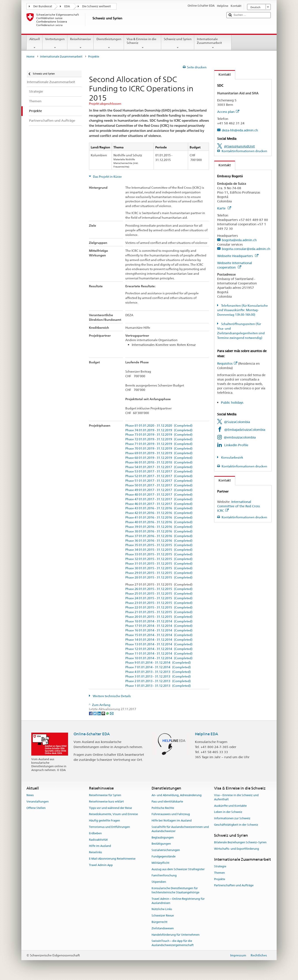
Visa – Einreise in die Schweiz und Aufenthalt (236, 797)
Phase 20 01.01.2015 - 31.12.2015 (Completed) (159, 617)
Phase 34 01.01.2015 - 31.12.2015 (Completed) (159, 550)
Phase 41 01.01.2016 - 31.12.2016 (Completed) (159, 518)
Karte (224, 208)
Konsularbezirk (232, 457)
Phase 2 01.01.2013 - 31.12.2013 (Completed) (158, 681)
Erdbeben (95, 833)
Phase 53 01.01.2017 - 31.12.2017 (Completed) (159, 471)
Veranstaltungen (38, 802)
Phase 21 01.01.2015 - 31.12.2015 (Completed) (159, 612)
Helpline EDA (206, 734)
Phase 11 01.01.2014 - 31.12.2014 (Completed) (159, 654)
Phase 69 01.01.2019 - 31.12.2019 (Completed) (159, 453)
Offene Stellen (36, 808)
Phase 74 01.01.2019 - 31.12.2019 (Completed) (159, 430)
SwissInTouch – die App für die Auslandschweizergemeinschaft (173, 943)
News (30, 795)
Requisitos (227, 363)
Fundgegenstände (164, 856)
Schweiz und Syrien (178, 43)
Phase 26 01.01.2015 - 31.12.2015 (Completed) (159, 589)
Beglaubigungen (163, 837)
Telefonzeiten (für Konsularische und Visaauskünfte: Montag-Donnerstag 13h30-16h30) (242, 310)
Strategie (220, 866)
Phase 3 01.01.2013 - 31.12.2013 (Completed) (158, 677)
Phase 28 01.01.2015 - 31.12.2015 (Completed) (159, 578)
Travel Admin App (101, 865)
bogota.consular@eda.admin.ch (246, 249)
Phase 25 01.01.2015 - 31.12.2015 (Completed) (159, 594)
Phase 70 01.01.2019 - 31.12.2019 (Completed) (159, 449)
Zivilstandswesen (163, 928)
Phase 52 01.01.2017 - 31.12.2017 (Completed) (159, 476)
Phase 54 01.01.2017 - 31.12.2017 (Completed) (159, 467)
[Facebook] (91, 713)
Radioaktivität (98, 840)
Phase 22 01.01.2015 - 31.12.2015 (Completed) (159, 608)
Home (30, 57)
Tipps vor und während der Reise (110, 808)
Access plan (228, 112)
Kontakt (223, 74)
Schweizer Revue (163, 916)
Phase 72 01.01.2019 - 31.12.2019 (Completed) (159, 439)
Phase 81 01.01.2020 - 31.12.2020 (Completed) (159, 426)
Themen (219, 873)
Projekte (220, 879)
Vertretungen (55, 43)
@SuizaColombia (237, 422)
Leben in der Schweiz (228, 812)
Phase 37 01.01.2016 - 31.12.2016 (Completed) (159, 536)
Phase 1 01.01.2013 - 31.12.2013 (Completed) (158, 686)
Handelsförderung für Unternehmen (176, 935)
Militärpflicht (160, 863)
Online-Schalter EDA (92, 734)
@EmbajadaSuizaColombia (245, 430)
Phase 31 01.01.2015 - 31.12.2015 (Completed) (159, 564)
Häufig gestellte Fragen (105, 820)
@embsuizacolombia (240, 437)
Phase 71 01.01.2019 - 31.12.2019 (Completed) (159, 444)
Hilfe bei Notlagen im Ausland (172, 820)
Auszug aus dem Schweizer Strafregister (178, 869)
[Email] (112, 713)
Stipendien (159, 882)
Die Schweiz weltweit (96, 6)
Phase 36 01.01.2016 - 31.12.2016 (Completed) (159, 541)
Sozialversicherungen (166, 850)
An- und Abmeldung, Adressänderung (177, 795)
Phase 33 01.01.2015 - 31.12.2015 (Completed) (159, 554)
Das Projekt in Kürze (107, 177)
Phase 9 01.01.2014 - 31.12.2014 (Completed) (158, 663)
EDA (67, 6)
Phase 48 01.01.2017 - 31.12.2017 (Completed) (159, 495)
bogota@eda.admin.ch (239, 240)
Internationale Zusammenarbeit (213, 43)
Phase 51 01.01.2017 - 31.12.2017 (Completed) (159, 481)
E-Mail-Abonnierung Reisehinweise (112, 859)
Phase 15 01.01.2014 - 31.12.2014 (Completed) (159, 635)
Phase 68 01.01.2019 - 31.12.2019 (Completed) (159, 458)
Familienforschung (164, 876)
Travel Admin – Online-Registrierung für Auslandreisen (178, 901)
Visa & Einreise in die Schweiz (143, 43)
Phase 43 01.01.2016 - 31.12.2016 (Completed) (159, 508)
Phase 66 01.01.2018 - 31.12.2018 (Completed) (159, 462)
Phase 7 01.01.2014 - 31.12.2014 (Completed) (158, 667)
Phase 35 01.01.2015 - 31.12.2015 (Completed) (159, 545)
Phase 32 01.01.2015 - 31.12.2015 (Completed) (159, 559)
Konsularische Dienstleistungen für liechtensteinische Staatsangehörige (175, 890)
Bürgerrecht (159, 922)
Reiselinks (95, 852)
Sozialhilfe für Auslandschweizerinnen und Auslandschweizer (180, 829)
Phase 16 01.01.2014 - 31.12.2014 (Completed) (159, 630)
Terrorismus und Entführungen (109, 827)
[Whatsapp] (108, 713)
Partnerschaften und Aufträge (234, 886)
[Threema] (104, 713)
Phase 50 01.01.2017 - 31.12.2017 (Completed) (159, 485)
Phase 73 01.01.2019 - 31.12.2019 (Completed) (159, 435)
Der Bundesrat (43, 6)
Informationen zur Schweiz (232, 818)
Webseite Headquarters (238, 256)
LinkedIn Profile (236, 445)
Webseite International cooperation (235, 265)
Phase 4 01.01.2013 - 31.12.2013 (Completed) (158, 672)
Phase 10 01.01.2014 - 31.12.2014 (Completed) (159, 658)
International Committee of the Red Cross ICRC (239, 506)
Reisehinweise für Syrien (105, 795)
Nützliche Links (162, 909)
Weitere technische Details (111, 696)
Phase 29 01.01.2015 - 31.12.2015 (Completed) (159, 573)
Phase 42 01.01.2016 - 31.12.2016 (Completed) (159, 513)
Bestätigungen (161, 844)
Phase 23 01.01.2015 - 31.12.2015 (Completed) (159, 603)
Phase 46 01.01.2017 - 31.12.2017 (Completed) (159, 504)
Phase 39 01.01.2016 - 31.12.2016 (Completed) (159, 527)
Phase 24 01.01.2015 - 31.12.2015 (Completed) (159, 598)
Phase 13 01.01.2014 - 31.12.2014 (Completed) (159, 644)
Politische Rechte (163, 808)
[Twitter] (95, 713)
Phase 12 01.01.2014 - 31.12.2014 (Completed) (159, 649)
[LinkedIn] (99, 713)
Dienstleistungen (109, 43)
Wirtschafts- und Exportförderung (237, 849)
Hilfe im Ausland (100, 846)
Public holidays (232, 402)
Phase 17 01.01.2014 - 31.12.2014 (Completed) (159, 626)
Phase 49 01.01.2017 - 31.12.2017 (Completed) (159, 490)
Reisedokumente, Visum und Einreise (113, 814)
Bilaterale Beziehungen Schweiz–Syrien (240, 842)
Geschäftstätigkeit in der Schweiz (236, 825)
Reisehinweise (81, 43)
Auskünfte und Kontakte (230, 806)
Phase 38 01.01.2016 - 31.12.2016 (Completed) (159, 531)
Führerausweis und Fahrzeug (171, 814)
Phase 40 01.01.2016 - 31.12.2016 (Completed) (159, 522)
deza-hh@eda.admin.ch (240, 130)
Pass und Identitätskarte (167, 802)
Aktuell (35, 43)
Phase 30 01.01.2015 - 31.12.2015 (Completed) (159, 568)
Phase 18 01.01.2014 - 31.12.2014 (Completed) (159, 621)
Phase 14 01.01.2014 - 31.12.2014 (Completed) (159, 640)
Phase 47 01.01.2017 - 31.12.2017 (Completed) (159, 499)
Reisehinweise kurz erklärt (106, 802)
